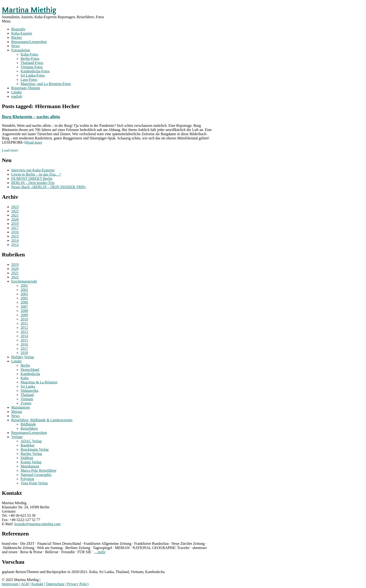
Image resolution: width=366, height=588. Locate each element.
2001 (24, 285)
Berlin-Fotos (30, 58)
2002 (24, 290)
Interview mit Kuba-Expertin (33, 170)
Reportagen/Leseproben (29, 42)
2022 (15, 211)
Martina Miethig (29, 10)
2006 (24, 302)
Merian (17, 412)
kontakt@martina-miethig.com (37, 524)
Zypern (26, 403)
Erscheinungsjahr (24, 281)
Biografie (18, 29)
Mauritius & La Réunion (39, 382)
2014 (15, 240)
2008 (24, 311)
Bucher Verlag (31, 454)
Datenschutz (55, 584)
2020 (15, 219)
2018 (24, 353)
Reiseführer (29, 428)
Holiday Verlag (23, 357)
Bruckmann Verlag (35, 449)
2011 (24, 323)
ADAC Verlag (31, 441)
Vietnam (27, 399)
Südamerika (29, 391)
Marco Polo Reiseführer (39, 470)
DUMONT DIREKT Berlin (32, 179)
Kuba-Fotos (29, 54)
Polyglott (27, 479)
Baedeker (28, 445)
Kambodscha (30, 374)
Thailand (27, 395)
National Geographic (36, 475)
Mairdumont (21, 407)
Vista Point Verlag (34, 483)
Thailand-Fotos (32, 63)
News (15, 46)
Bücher (17, 37)
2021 (15, 215)
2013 (24, 332)
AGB (25, 584)
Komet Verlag (31, 462)
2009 (24, 315)
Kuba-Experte (22, 33)
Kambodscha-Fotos (35, 71)
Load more (10, 150)
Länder (16, 92)
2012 (15, 245)
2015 (15, 236)
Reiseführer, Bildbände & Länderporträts (42, 420)
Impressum (10, 584)
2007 (24, 306)
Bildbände (28, 424)
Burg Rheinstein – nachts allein (31, 117)
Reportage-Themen (26, 88)
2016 (15, 232)
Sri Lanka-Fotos (33, 75)
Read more (34, 142)
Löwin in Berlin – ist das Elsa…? (36, 174)
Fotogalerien (21, 50)
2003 (24, 294)
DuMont (27, 458)
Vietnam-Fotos (32, 67)
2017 (15, 228)
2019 (15, 224)
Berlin (25, 365)
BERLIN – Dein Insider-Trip (33, 183)
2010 (24, 319)
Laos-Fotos (29, 80)
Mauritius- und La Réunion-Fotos (46, 84)
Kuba (25, 378)
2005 (24, 298)
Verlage (17, 437)
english (17, 96)
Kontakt (37, 584)
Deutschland (30, 370)
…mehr (100, 552)
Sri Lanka (28, 386)
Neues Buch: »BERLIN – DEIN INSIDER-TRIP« (49, 187)
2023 (15, 207)
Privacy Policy (78, 584)
